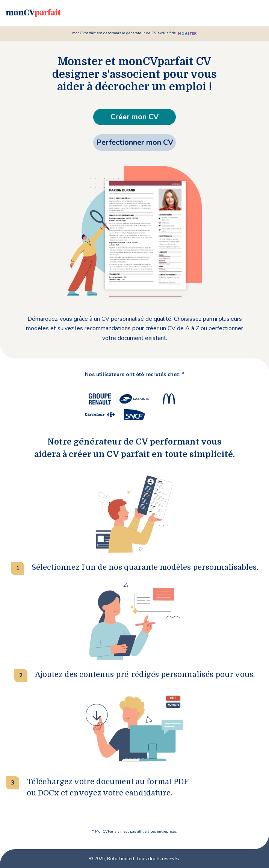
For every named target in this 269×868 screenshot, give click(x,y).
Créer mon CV (134, 117)
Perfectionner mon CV (135, 142)
